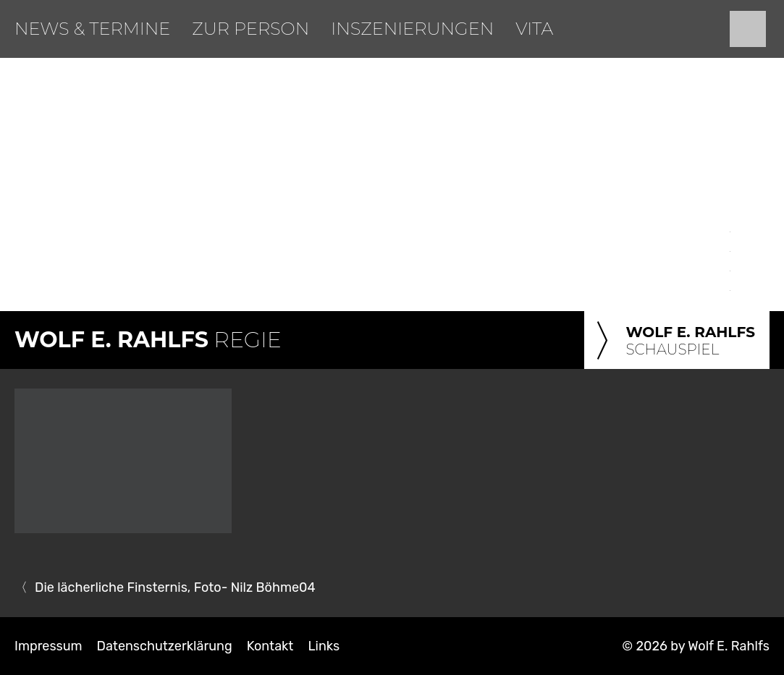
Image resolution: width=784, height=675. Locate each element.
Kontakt (270, 646)
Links (324, 646)
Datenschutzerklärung (165, 646)
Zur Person (250, 29)
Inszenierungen (412, 29)
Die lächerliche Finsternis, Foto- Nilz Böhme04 (175, 587)
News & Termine (92, 29)
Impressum (49, 646)
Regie (148, 340)
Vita (534, 29)
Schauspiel (673, 341)
